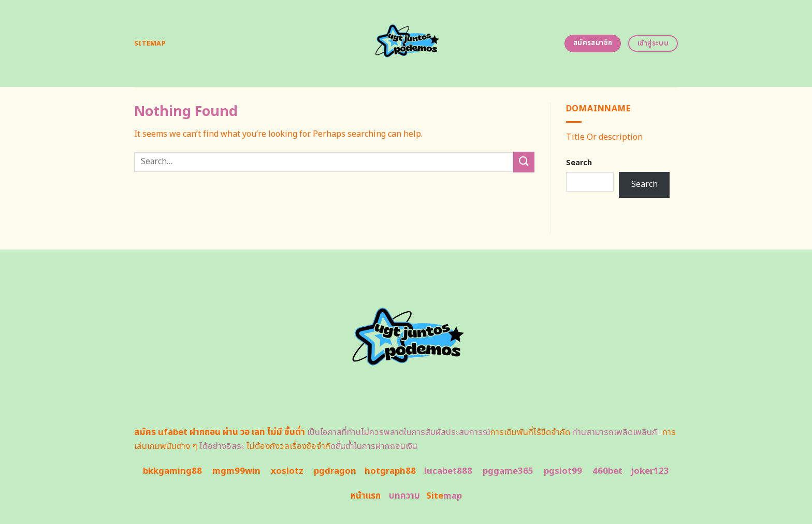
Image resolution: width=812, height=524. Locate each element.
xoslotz (287, 471)
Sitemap (150, 43)
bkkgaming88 (172, 471)
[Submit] (524, 162)
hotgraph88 (390, 471)
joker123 (650, 471)
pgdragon (335, 471)
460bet (607, 471)
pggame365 (508, 471)
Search (579, 163)
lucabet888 (448, 471)
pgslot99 (563, 471)
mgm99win (236, 471)
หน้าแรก (366, 496)
